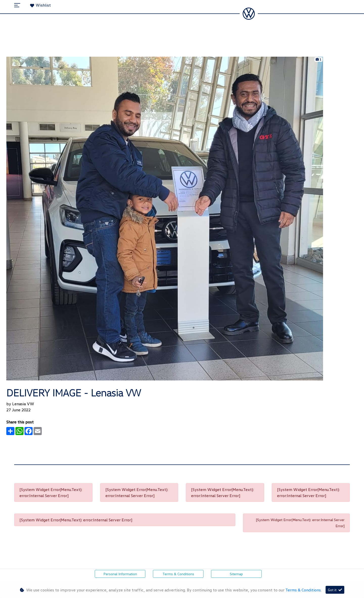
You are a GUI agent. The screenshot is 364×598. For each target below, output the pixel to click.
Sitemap (236, 574)
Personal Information (120, 574)
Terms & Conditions (178, 574)
